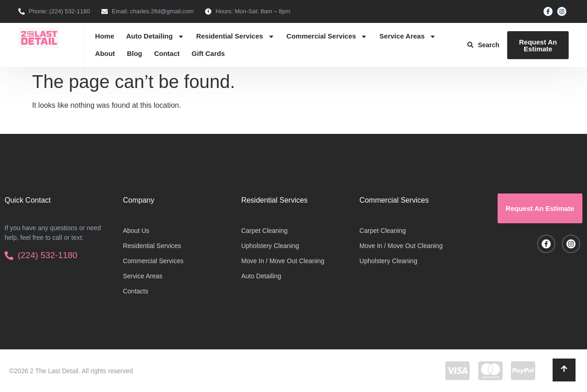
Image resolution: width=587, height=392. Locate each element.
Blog (135, 53)
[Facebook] (546, 244)
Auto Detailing (155, 36)
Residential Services (235, 36)
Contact (167, 53)
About (105, 53)
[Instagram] (571, 244)
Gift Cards (208, 53)
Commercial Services (327, 36)
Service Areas (408, 36)
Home (105, 36)
